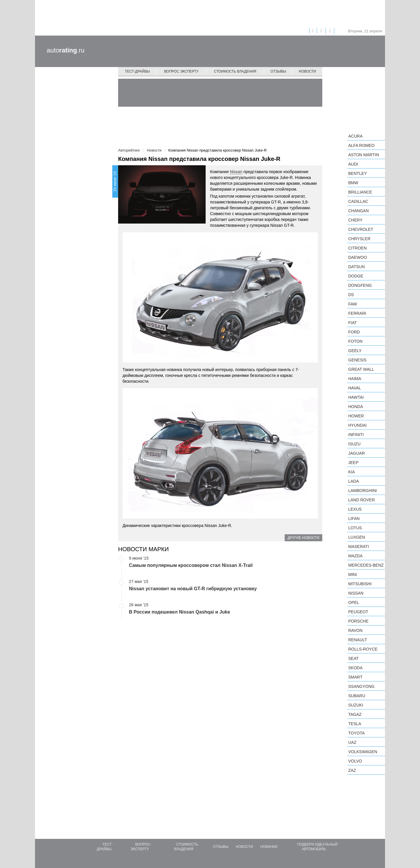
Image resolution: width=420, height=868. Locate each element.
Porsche (358, 621)
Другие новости (303, 538)
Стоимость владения (235, 71)
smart (355, 677)
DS (351, 295)
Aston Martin (364, 155)
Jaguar (357, 453)
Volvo (355, 761)
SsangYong (361, 686)
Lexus (355, 509)
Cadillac (358, 201)
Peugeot (358, 612)
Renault (358, 640)
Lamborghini (363, 491)
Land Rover (362, 500)
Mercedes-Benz (366, 565)
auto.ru (66, 50)
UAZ (352, 742)
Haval (355, 388)
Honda (356, 407)
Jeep (353, 463)
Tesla (355, 724)
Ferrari (357, 313)
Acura (355, 136)
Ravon (355, 630)
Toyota (356, 733)
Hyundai (357, 425)
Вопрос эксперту (181, 71)
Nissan (236, 172)
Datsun (357, 267)
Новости (307, 71)
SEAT (353, 658)
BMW (353, 183)
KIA (352, 472)
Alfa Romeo (361, 145)
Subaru (357, 696)
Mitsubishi (360, 584)
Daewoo (358, 257)
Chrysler (359, 239)
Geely (355, 351)
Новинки (269, 847)
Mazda (355, 556)
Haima (355, 379)
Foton (355, 341)
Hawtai (356, 397)
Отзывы (278, 71)
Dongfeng (360, 285)
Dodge (356, 276)
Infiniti (356, 435)
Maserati (359, 547)
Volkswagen (363, 752)
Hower (356, 416)
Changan (358, 211)
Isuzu (354, 444)
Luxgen (357, 537)
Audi (353, 164)
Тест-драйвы (137, 71)
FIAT (352, 323)
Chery (355, 220)
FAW (353, 304)
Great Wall (361, 369)
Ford (354, 332)
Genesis (357, 360)
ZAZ (352, 770)
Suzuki (356, 705)
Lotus (355, 528)
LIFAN (354, 519)
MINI (353, 574)
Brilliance (360, 192)
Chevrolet (361, 229)
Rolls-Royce (363, 649)
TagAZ (355, 714)
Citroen (357, 248)
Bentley (358, 173)
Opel (354, 602)
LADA (354, 481)
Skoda (355, 668)
